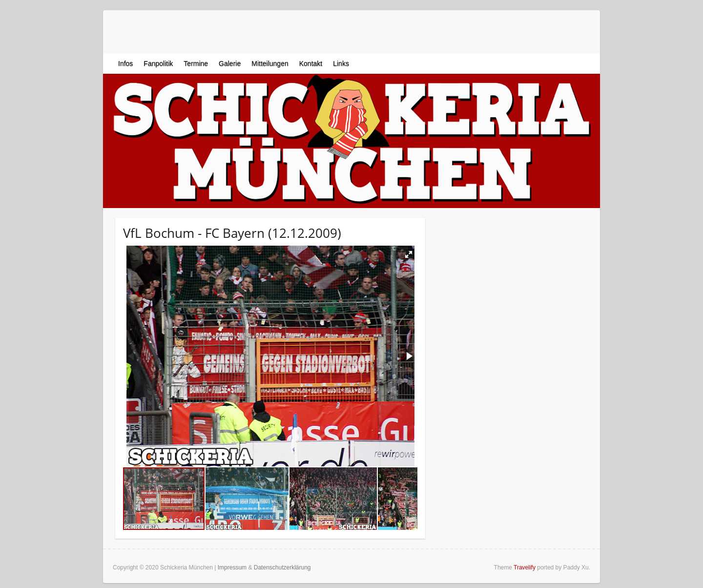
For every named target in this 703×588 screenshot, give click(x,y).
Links (341, 63)
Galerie (230, 63)
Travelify (525, 567)
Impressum (232, 567)
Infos (125, 63)
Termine (196, 63)
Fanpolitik (158, 63)
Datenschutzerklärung (282, 567)
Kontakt (311, 63)
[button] (409, 254)
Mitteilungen (270, 63)
